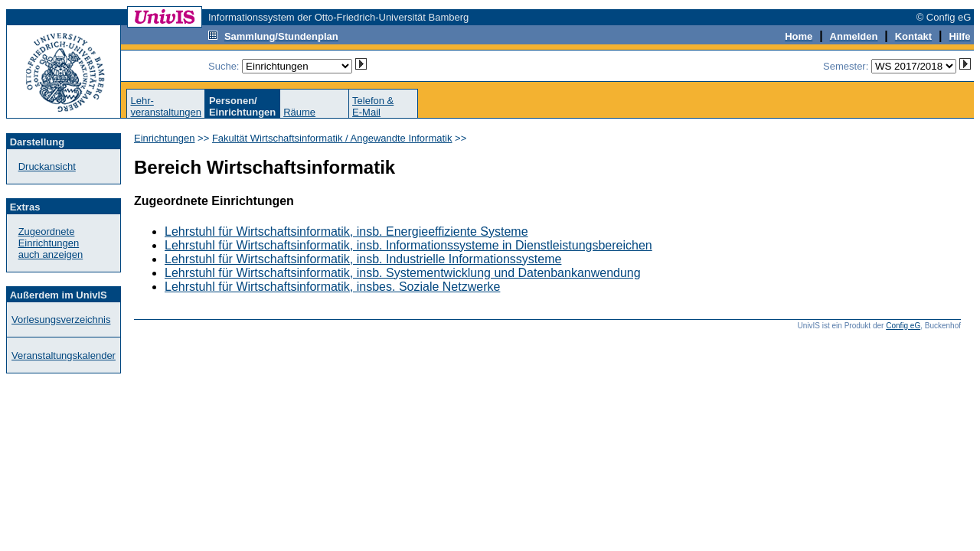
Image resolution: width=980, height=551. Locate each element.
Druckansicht (47, 166)
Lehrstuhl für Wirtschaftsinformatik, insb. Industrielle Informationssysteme (363, 259)
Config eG (903, 326)
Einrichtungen (165, 138)
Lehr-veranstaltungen (166, 106)
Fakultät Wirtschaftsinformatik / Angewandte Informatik (332, 138)
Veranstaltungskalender (64, 355)
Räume (299, 112)
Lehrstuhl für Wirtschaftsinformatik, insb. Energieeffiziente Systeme (346, 231)
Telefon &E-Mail (373, 106)
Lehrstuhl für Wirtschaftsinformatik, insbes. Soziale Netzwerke (332, 287)
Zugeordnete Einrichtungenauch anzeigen (51, 243)
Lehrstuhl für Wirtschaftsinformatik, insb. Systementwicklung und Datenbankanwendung (403, 273)
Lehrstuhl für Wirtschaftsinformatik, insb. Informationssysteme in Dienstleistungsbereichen (408, 245)
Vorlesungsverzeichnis (61, 320)
